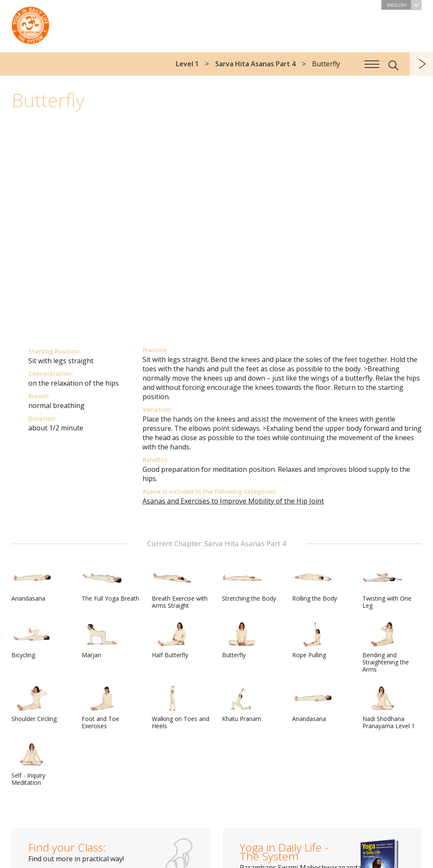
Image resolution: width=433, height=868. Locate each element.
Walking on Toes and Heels (181, 708)
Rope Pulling (312, 640)
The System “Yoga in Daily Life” (30, 23)
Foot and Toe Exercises (102, 708)
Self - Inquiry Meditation (32, 764)
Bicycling (32, 640)
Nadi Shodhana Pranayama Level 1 (389, 708)
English (404, 5)
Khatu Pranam (242, 704)
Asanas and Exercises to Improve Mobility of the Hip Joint (233, 501)
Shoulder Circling (34, 704)
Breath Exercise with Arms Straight (180, 587)
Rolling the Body (315, 584)
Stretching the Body (249, 584)
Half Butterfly (172, 640)
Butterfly (242, 640)
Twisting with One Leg (387, 587)
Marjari (102, 640)
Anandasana (32, 584)
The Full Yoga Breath (110, 584)
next (421, 64)
